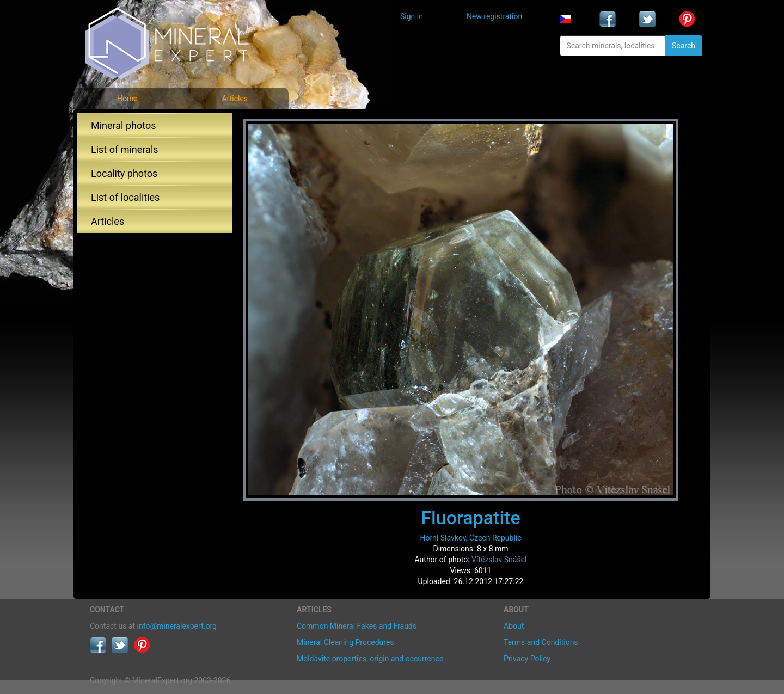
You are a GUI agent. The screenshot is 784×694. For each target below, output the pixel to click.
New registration (494, 16)
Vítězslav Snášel (499, 560)
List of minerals (125, 149)
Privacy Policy (527, 659)
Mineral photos (124, 125)
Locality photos (124, 173)
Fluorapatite (470, 518)
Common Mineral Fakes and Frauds (357, 626)
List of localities (125, 197)
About (514, 626)
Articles (235, 99)
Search (684, 46)
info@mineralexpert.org (177, 626)
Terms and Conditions (541, 642)
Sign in (412, 16)
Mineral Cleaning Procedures (345, 642)
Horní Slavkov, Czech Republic (470, 538)
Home (127, 99)
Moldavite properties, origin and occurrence (370, 659)
